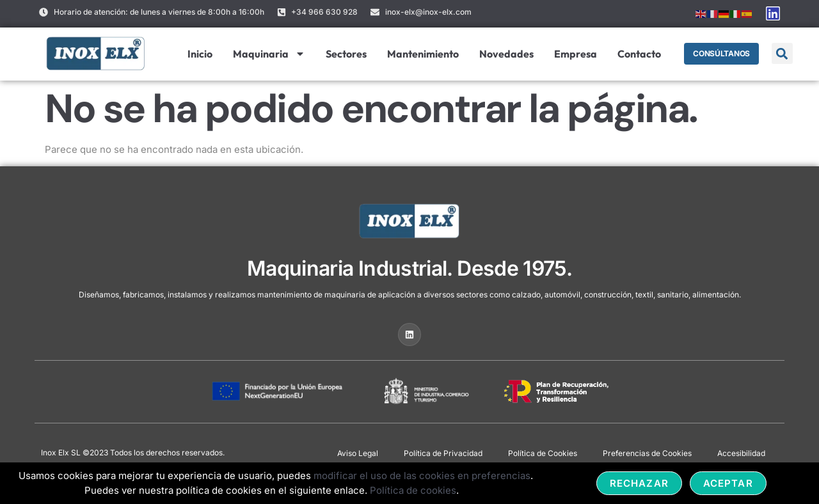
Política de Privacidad (443, 453)
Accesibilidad (741, 453)
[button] (782, 53)
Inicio (197, 54)
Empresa (573, 54)
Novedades (504, 54)
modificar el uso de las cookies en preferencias (422, 476)
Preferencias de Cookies (647, 453)
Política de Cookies (543, 453)
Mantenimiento (420, 54)
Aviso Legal (358, 453)
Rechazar (639, 483)
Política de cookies (413, 490)
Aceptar (728, 483)
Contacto (637, 54)
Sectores (344, 54)
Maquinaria (266, 54)
